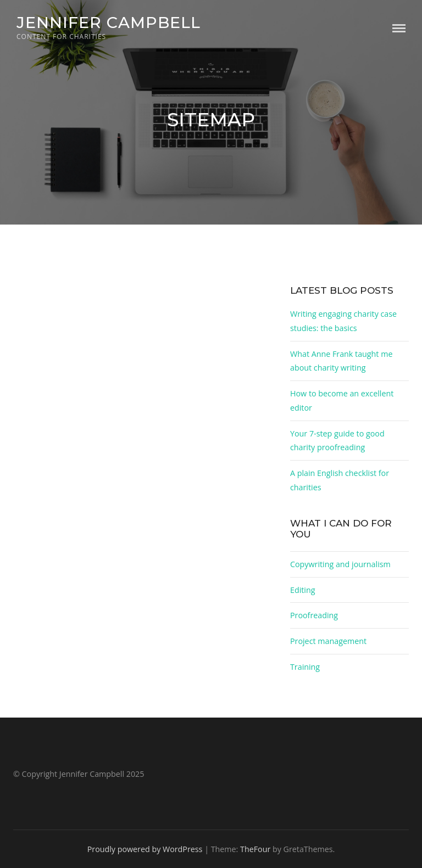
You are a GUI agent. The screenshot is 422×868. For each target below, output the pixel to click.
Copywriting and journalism (340, 564)
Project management (328, 641)
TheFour (255, 849)
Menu (399, 28)
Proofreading (314, 615)
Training (305, 667)
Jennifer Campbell (109, 22)
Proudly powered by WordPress (145, 849)
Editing (303, 590)
